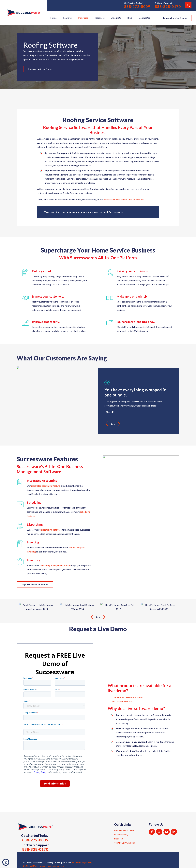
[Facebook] (152, 832)
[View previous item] (107, 424)
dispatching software (51, 530)
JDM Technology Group (82, 863)
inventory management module (56, 565)
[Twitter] (159, 832)
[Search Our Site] (188, 5)
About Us (116, 18)
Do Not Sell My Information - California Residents (44, 866)
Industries (83, 18)
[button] (6, 862)
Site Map (119, 839)
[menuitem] (53, 18)
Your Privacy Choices (124, 843)
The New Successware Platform (128, 697)
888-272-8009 (137, 7)
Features (67, 18)
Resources (100, 18)
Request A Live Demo (40, 69)
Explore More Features (35, 584)
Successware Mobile (122, 701)
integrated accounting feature (46, 486)
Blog (130, 18)
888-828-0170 (168, 7)
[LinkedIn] (174, 832)
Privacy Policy (121, 834)
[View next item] (119, 424)
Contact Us (144, 18)
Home (53, 18)
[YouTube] (167, 832)
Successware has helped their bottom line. (124, 199)
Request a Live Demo (175, 18)
